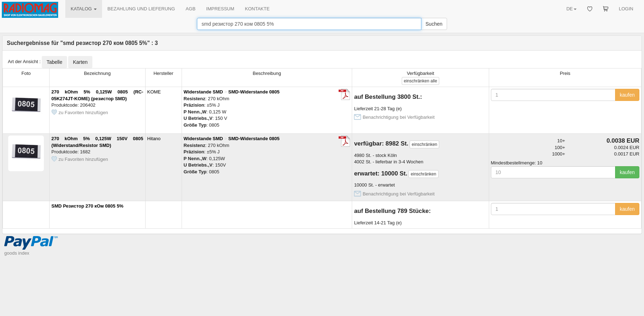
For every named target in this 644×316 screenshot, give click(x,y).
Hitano (154, 139)
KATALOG (84, 9)
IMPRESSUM (220, 9)
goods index (17, 253)
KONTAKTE (257, 9)
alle (420, 81)
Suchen (434, 24)
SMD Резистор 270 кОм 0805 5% (87, 206)
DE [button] (571, 9)
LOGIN (626, 9)
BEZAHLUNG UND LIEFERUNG (141, 9)
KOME (154, 92)
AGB (190, 9)
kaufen (627, 95)
